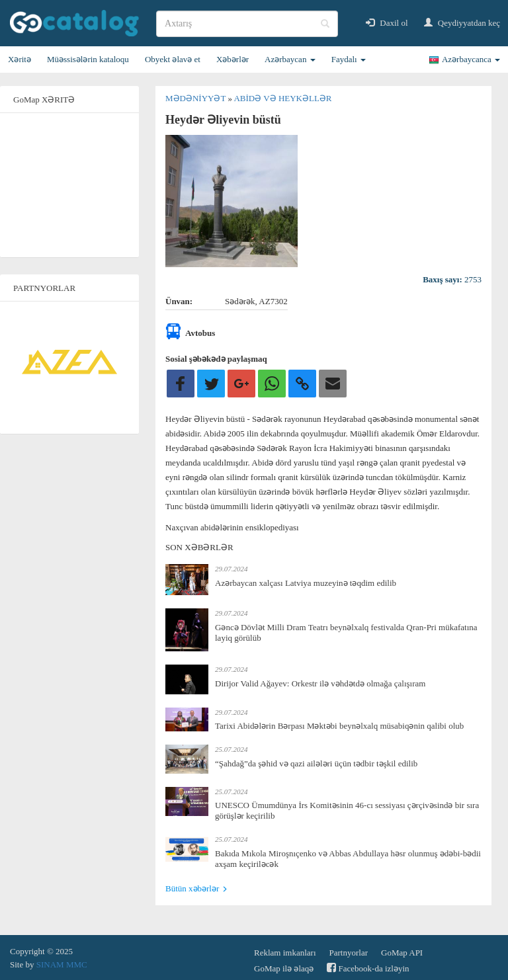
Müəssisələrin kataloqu (88, 59)
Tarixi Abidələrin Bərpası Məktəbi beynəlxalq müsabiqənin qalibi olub (339, 726)
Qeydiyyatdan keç (462, 23)
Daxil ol (387, 23)
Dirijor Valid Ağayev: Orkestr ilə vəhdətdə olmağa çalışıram (320, 683)
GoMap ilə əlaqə (284, 968)
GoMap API (402, 953)
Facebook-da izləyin (368, 968)
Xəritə (20, 59)
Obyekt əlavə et (173, 59)
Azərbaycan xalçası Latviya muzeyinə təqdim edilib (306, 583)
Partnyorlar (349, 953)
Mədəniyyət (196, 98)
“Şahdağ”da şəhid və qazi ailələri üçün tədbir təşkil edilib (316, 763)
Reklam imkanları (285, 953)
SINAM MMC (62, 964)
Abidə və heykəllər (282, 98)
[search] (247, 24)
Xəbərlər (233, 59)
